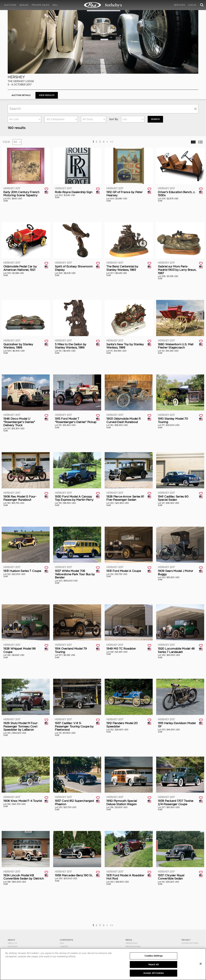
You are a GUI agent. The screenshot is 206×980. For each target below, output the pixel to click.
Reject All (153, 965)
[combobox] (24, 119)
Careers (64, 947)
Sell (55, 5)
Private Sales (40, 5)
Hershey (16, 77)
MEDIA (129, 940)
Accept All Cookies (153, 973)
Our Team (12, 947)
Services (179, 5)
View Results (47, 95)
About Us (12, 943)
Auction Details (21, 95)
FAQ (62, 943)
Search (155, 119)
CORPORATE (66, 940)
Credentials (132, 943)
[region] (103, 964)
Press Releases (133, 947)
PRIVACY (186, 940)
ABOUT (11, 940)
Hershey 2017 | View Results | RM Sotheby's (103, 5)
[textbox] (61, 119)
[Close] (201, 964)
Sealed (24, 5)
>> (112, 142)
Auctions (10, 5)
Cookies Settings (190, 943)
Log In (192, 5)
